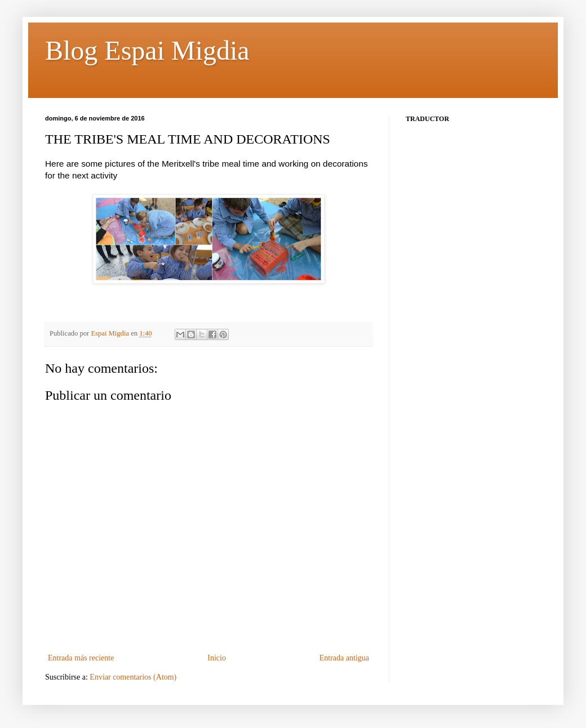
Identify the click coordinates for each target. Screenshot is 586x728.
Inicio (217, 658)
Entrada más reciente (81, 658)
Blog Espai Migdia (147, 50)
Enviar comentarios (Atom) (133, 677)
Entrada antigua (344, 658)
